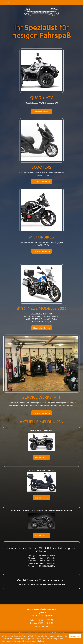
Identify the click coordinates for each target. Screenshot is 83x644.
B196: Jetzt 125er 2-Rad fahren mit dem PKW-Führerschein (42, 511)
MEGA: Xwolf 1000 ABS (42, 431)
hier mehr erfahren (42, 112)
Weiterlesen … (43, 458)
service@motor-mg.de (42, 626)
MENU (8, 3)
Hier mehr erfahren (42, 328)
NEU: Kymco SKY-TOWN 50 (42, 470)
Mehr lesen (40, 641)
